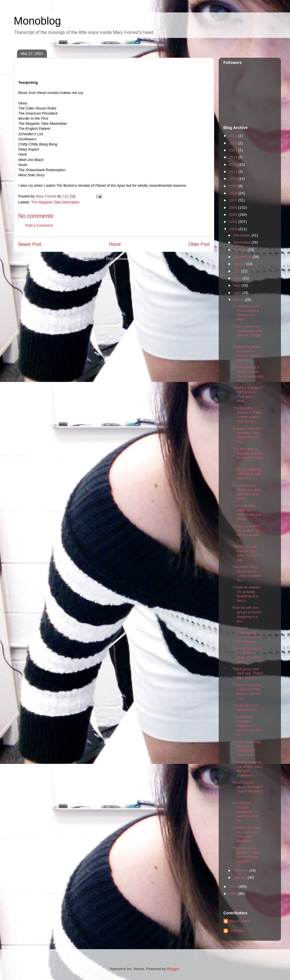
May (237, 285)
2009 (234, 186)
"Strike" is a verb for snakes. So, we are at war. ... (247, 533)
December (242, 235)
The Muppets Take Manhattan (55, 202)
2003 (234, 229)
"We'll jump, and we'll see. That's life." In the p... (248, 673)
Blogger (173, 969)
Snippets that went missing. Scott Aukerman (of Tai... (248, 435)
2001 (234, 894)
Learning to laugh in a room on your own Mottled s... (247, 834)
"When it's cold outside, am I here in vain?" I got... (247, 553)
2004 (234, 222)
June (238, 278)
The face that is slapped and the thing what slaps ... (248, 455)
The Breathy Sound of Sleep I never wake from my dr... (247, 415)
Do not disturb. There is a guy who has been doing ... (246, 492)
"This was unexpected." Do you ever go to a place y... (247, 635)
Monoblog (37, 21)
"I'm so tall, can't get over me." (246, 707)
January (240, 877)
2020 (234, 143)
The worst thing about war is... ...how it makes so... (247, 573)
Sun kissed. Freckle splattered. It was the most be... (246, 812)
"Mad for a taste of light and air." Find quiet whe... (248, 394)
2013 (234, 165)
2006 (234, 208)
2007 (234, 200)
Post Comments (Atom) (125, 259)
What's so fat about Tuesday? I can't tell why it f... (248, 789)
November (242, 242)
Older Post (199, 244)
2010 (234, 179)
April (238, 293)
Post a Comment (39, 225)
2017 (234, 150)
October (240, 250)
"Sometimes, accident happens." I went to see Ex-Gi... (247, 726)
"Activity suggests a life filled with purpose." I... (247, 474)
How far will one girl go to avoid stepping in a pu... (247, 614)
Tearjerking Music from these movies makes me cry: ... (247, 353)
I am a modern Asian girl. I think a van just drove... (247, 512)
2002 (234, 886)
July (237, 271)
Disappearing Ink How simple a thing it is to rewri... (246, 313)
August (240, 264)
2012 (234, 172)
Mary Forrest (240, 921)
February (241, 870)
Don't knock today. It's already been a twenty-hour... (248, 655)
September (243, 257)
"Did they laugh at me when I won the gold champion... (247, 769)
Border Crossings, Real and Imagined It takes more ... (247, 748)
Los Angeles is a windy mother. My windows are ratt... (248, 374)
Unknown (237, 931)
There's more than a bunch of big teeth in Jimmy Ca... (247, 691)
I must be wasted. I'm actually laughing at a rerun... (247, 594)
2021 (234, 136)
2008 (234, 193)
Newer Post (30, 244)
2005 (234, 215)
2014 (234, 157)
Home (115, 244)
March (239, 300)
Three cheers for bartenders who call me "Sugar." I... (248, 333)
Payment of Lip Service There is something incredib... (246, 855)
